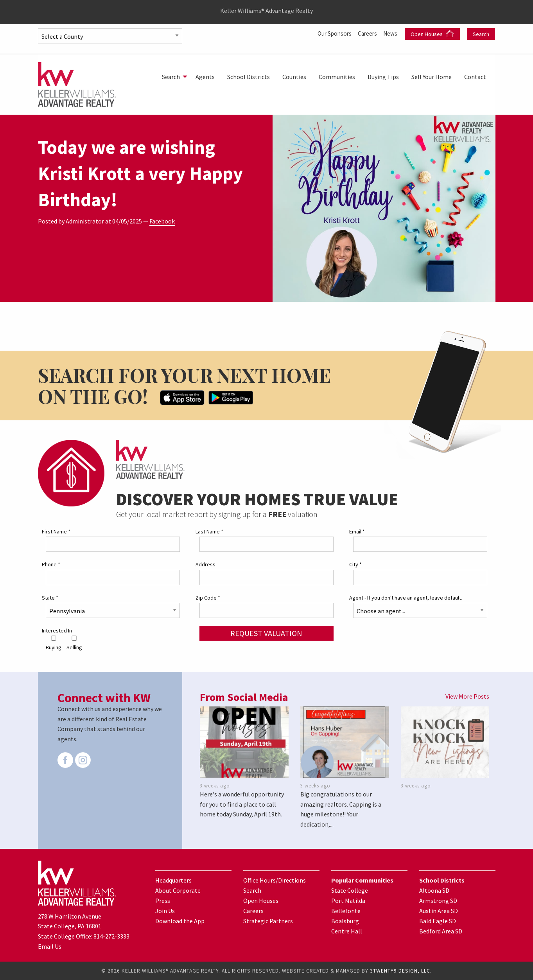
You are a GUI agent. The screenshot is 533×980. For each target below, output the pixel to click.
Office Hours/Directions (275, 880)
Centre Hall (347, 931)
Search (481, 34)
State (50, 597)
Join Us (165, 911)
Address (205, 564)
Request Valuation (266, 633)
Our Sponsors (331, 33)
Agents (205, 77)
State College (350, 890)
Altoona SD (434, 890)
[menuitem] (172, 77)
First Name (56, 531)
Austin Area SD (439, 911)
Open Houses (432, 34)
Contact (475, 77)
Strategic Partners (268, 921)
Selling (74, 643)
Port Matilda (348, 901)
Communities (337, 77)
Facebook (162, 221)
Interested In (57, 631)
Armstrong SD (438, 901)
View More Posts (467, 696)
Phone (51, 564)
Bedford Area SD (441, 931)
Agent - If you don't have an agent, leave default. (406, 597)
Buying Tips (383, 77)
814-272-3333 (111, 936)
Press (163, 901)
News (391, 33)
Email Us (50, 946)
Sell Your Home (432, 77)
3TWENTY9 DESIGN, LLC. (401, 971)
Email (357, 531)
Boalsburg (345, 921)
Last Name (209, 531)
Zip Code (208, 597)
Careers (367, 33)
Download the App (180, 921)
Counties (294, 77)
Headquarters (173, 880)
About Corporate (178, 890)
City (355, 564)
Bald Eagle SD (438, 921)
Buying (54, 643)
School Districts (249, 77)
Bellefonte (346, 911)
